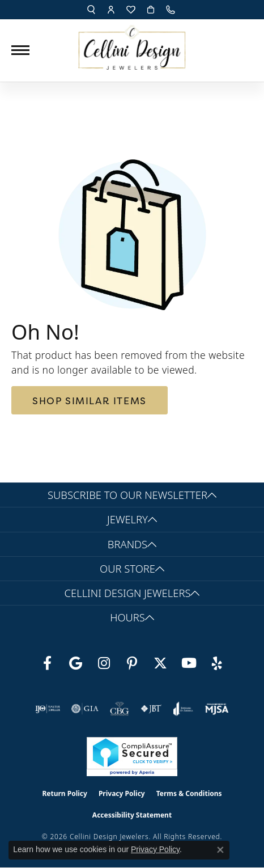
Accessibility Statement (132, 815)
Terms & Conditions (189, 793)
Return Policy (65, 793)
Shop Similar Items (90, 401)
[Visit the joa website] (183, 709)
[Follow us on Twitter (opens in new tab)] (160, 663)
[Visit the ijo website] (48, 709)
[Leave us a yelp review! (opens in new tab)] (217, 663)
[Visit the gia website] (85, 709)
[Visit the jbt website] (151, 709)
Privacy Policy (122, 793)
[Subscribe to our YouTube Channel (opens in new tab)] (189, 663)
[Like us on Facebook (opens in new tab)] (47, 663)
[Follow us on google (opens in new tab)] (75, 663)
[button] (91, 10)
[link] (172, 10)
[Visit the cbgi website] (120, 709)
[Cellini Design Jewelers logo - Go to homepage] (132, 45)
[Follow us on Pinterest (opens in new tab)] (132, 663)
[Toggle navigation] (20, 50)
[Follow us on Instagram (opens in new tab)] (104, 663)
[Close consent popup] (220, 850)
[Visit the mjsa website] (217, 709)
